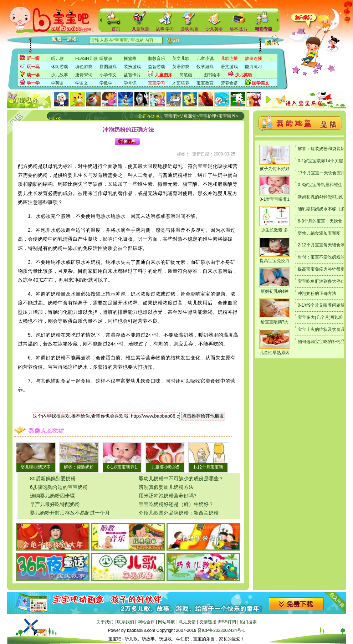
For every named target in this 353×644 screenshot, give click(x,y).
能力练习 (254, 67)
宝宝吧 (170, 116)
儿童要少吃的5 (165, 467)
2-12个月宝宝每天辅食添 (321, 245)
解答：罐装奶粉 (79, 467)
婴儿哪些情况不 (36, 467)
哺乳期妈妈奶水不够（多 (321, 209)
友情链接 (208, 622)
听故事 (106, 58)
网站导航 (167, 622)
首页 (116, 29)
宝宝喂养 (227, 116)
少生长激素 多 (274, 230)
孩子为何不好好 (275, 169)
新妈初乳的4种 (275, 291)
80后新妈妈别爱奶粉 (53, 479)
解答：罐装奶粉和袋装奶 (321, 149)
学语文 (82, 83)
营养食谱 (229, 83)
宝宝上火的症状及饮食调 (321, 329)
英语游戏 (181, 67)
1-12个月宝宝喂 (208, 467)
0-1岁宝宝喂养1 (122, 467)
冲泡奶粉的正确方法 (317, 293)
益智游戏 (157, 67)
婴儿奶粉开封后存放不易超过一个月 (70, 513)
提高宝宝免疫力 (275, 261)
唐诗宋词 (84, 75)
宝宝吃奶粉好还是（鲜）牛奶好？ (176, 504)
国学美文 (261, 83)
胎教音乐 (157, 58)
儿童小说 (205, 58)
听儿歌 (57, 58)
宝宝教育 (205, 83)
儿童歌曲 (140, 29)
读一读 (33, 75)
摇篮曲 (130, 58)
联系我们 (126, 622)
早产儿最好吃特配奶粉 (55, 504)
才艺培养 (181, 83)
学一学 (33, 83)
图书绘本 (212, 75)
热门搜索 (248, 622)
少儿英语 (214, 29)
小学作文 (108, 75)
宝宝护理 (208, 116)
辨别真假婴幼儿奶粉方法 (166, 487)
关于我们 (105, 622)
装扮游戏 (132, 67)
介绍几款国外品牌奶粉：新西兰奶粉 (179, 513)
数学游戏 (205, 67)
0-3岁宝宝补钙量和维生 (320, 185)
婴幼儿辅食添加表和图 (319, 233)
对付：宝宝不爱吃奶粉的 (321, 257)
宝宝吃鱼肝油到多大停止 (321, 281)
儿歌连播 (229, 58)
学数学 (106, 83)
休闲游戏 (60, 67)
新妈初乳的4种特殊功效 (320, 197)
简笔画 (186, 75)
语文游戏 (229, 67)
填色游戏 (84, 67)
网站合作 (146, 622)
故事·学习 (165, 29)
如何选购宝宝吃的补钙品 (321, 342)
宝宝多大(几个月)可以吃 (321, 317)
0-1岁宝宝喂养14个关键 (320, 161)
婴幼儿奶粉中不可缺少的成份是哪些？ (181, 479)
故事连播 (254, 58)
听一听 (33, 58)
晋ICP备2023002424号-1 (221, 630)
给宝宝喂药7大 (275, 322)
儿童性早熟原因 (275, 353)
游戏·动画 (190, 29)
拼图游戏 (108, 67)
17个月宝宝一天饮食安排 (321, 173)
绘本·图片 (239, 29)
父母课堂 (188, 116)
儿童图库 (164, 75)
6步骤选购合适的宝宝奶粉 (59, 487)
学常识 (130, 83)
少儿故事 (60, 75)
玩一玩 (33, 67)
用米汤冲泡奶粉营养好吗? (168, 496)
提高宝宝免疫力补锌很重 (321, 269)
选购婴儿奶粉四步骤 (52, 496)
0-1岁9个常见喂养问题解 (321, 305)
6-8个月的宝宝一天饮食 (320, 221)
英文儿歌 (181, 58)
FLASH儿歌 (86, 58)
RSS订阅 (227, 622)
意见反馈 (187, 622)
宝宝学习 (157, 83)
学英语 (57, 83)
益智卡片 (132, 75)
